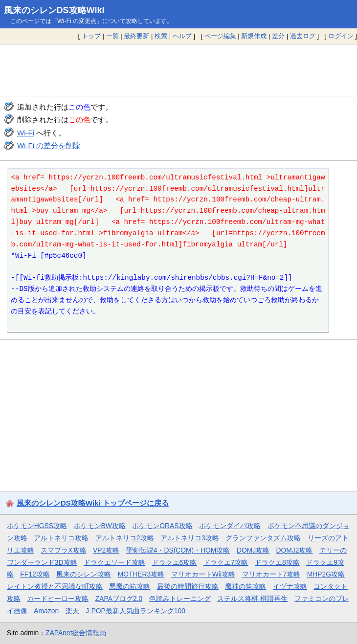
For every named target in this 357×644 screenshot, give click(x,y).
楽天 (72, 611)
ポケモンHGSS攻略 (37, 526)
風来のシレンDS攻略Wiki (54, 10)
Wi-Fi (26, 133)
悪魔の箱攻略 (130, 586)
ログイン (341, 36)
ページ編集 (220, 36)
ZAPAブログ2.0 (119, 599)
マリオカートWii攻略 (203, 574)
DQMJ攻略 (253, 550)
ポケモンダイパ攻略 (230, 526)
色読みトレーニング (180, 599)
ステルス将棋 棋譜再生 (252, 599)
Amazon (46, 611)
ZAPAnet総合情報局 (76, 633)
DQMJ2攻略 (295, 550)
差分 (278, 36)
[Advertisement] (178, 70)
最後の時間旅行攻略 (188, 586)
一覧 (112, 36)
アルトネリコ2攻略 (125, 538)
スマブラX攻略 (63, 550)
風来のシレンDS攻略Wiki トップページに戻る (93, 503)
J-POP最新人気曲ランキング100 (135, 611)
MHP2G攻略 (326, 574)
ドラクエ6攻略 (175, 562)
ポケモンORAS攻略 (162, 526)
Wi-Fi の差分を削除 (49, 145)
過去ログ (303, 36)
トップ (91, 36)
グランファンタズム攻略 (263, 538)
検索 (161, 36)
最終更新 (136, 36)
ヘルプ (182, 36)
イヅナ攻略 (290, 586)
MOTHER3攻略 (141, 574)
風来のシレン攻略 (84, 574)
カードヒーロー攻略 (58, 599)
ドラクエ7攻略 (226, 562)
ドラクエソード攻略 (114, 562)
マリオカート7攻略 (271, 574)
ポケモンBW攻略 (100, 526)
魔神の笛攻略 (245, 586)
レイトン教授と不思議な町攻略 (55, 586)
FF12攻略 (35, 574)
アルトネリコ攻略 (61, 538)
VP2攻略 (106, 550)
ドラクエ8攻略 (277, 562)
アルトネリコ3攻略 (190, 538)
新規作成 (254, 36)
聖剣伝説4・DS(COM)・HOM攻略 (178, 550)
